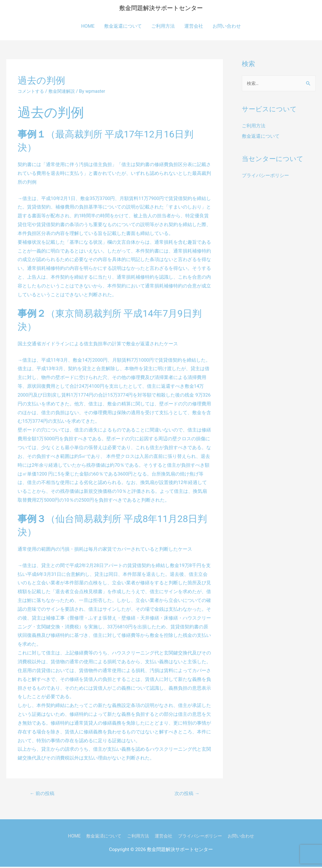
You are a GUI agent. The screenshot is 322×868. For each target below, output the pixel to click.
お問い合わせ (227, 26)
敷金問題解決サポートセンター (161, 8)
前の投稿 (43, 794)
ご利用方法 (163, 26)
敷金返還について (123, 26)
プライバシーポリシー (265, 176)
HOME (88, 26)
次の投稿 (186, 794)
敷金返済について (100, 837)
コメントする (32, 92)
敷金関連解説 (64, 92)
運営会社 (194, 26)
